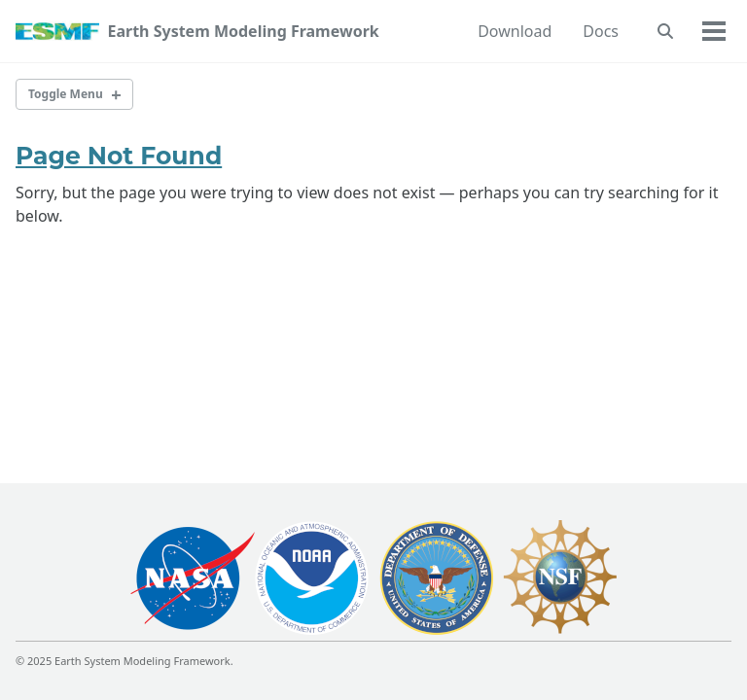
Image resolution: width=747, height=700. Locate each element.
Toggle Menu (66, 94)
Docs (601, 31)
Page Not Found (119, 156)
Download (515, 31)
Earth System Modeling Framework (243, 31)
